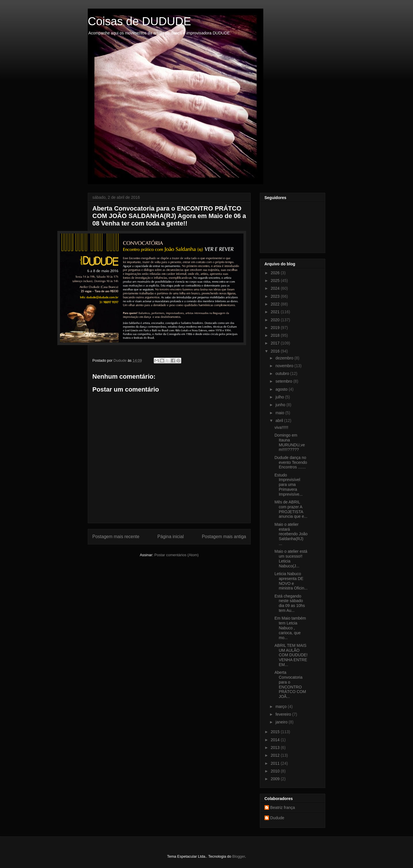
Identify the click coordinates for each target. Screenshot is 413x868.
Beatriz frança (283, 807)
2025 (276, 281)
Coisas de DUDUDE (139, 21)
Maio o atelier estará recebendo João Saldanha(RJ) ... (291, 534)
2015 (276, 732)
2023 (276, 296)
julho (280, 397)
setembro (284, 381)
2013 (276, 748)
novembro (285, 366)
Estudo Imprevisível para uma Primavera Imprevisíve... (289, 485)
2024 (276, 288)
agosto (282, 389)
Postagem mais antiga (224, 537)
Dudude (277, 818)
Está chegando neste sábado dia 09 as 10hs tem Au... (290, 603)
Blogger (239, 856)
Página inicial (171, 537)
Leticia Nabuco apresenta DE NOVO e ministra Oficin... (291, 581)
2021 (276, 312)
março (281, 707)
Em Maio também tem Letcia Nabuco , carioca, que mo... (290, 628)
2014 (276, 740)
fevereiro (284, 714)
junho (281, 405)
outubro (283, 373)
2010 (276, 771)
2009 (276, 779)
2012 (276, 755)
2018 (276, 335)
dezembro (285, 358)
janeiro (282, 722)
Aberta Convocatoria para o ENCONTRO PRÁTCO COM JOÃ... (290, 684)
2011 (276, 763)
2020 (276, 320)
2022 (276, 304)
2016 (276, 351)
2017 (276, 343)
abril (280, 421)
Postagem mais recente (116, 537)
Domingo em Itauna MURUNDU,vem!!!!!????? (290, 442)
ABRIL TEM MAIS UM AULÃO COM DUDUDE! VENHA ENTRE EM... (291, 655)
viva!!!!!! (281, 427)
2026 (276, 273)
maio (280, 413)
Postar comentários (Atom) (177, 555)
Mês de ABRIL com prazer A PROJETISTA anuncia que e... (291, 509)
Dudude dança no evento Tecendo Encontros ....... (291, 462)
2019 (276, 328)
